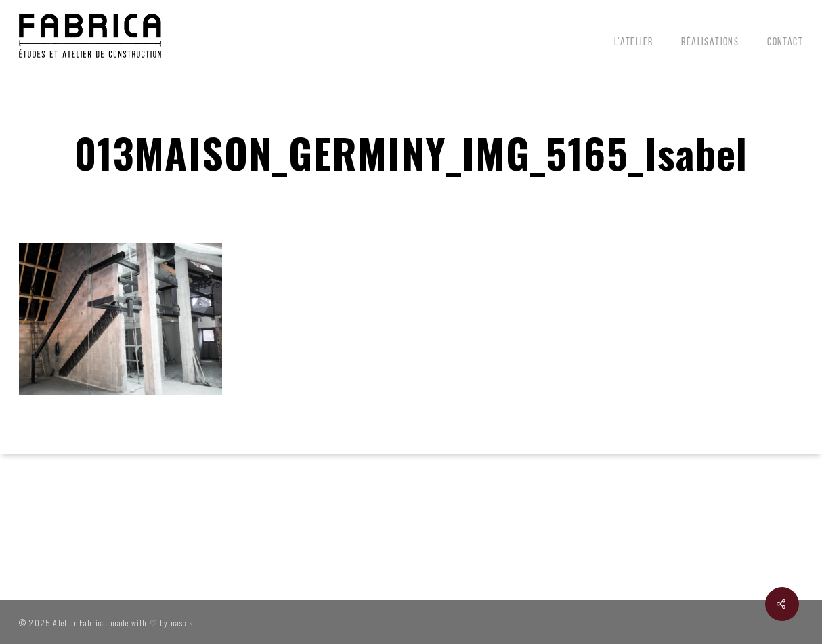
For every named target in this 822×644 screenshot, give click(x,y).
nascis (182, 623)
